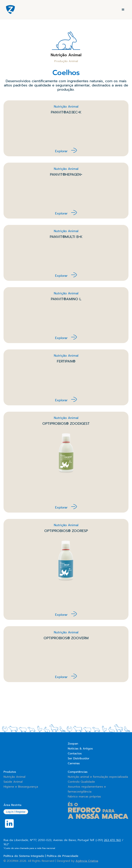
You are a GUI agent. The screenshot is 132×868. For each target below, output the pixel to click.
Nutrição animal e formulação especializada (98, 777)
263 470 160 (112, 840)
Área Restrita (12, 805)
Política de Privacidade (63, 856)
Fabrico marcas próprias (84, 797)
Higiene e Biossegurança (21, 787)
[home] (10, 10)
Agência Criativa (87, 861)
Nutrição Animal (14, 777)
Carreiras (74, 763)
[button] (123, 10)
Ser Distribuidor (79, 758)
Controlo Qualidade (81, 782)
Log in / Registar (16, 812)
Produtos (10, 772)
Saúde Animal (13, 782)
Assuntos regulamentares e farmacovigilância (87, 789)
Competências (78, 772)
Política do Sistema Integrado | (25, 856)
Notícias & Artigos (80, 749)
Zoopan (73, 744)
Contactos (75, 754)
